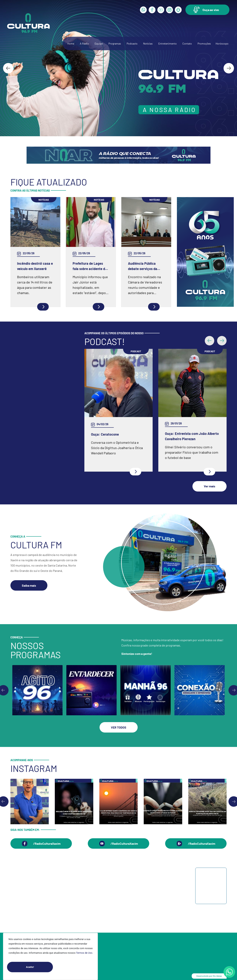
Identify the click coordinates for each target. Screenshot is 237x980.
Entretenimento (168, 43)
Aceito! (39, 967)
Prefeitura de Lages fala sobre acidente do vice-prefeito (90, 266)
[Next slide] (229, 68)
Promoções (204, 43)
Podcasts (132, 43)
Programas (115, 43)
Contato (187, 43)
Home (71, 43)
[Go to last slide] (8, 68)
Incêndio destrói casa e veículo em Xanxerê (35, 266)
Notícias (148, 43)
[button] (207, 10)
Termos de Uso (84, 953)
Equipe (99, 43)
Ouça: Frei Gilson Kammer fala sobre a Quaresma (188, 401)
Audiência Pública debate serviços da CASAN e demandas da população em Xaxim (145, 266)
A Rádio (84, 43)
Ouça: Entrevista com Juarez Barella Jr (113, 436)
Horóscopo (222, 43)
